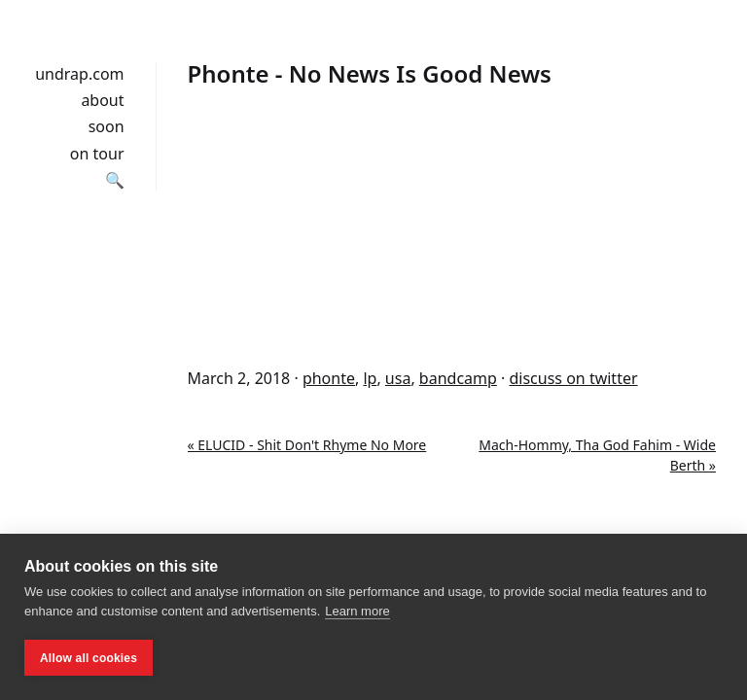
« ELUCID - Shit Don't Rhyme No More (307, 445)
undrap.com (79, 74)
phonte (329, 378)
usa (398, 378)
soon (107, 126)
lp (370, 378)
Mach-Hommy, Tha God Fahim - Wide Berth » (597, 455)
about (102, 100)
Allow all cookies (89, 658)
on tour (97, 154)
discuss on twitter (573, 378)
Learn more (357, 611)
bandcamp (458, 378)
